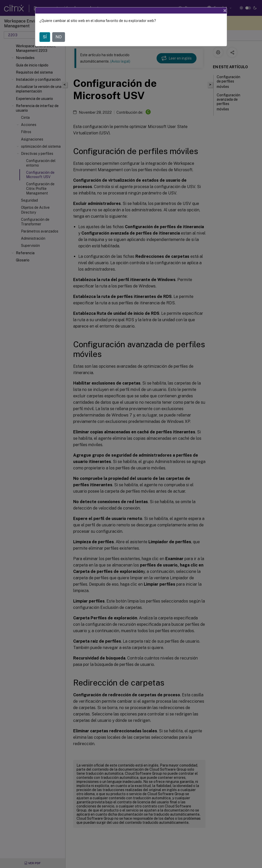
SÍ (45, 37)
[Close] (225, 10)
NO (59, 37)
